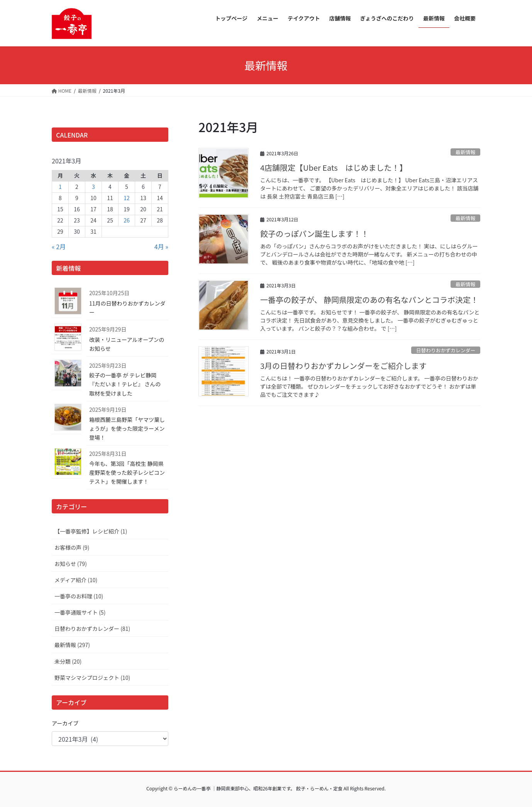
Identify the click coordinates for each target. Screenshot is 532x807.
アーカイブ (65, 723)
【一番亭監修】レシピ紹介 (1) (91, 531)
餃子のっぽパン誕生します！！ (314, 234)
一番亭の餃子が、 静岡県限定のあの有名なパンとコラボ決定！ (369, 300)
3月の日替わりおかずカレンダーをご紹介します (343, 366)
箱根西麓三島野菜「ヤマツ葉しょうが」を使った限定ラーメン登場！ (127, 428)
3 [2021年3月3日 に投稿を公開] (93, 187)
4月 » (161, 246)
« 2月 (59, 246)
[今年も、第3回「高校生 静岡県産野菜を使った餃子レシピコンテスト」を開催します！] (66, 463)
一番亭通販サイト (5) (80, 612)
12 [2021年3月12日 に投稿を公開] (127, 198)
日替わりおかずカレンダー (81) (92, 629)
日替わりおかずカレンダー (446, 350)
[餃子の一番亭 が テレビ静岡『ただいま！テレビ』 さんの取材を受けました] (66, 375)
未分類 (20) (68, 661)
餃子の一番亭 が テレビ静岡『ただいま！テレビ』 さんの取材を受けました (125, 384)
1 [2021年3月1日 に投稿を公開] (60, 187)
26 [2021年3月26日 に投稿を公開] (127, 220)
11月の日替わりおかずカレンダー (127, 308)
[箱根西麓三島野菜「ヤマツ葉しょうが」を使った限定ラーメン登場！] (66, 419)
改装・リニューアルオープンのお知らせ (127, 344)
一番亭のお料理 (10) (79, 596)
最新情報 (465, 152)
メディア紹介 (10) (76, 580)
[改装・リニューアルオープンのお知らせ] (66, 338)
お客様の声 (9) (72, 547)
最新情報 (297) (72, 645)
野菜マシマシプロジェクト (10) (92, 678)
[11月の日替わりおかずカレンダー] (66, 302)
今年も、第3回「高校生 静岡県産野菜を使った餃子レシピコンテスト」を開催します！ (127, 472)
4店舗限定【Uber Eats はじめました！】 (334, 167)
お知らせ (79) (71, 564)
